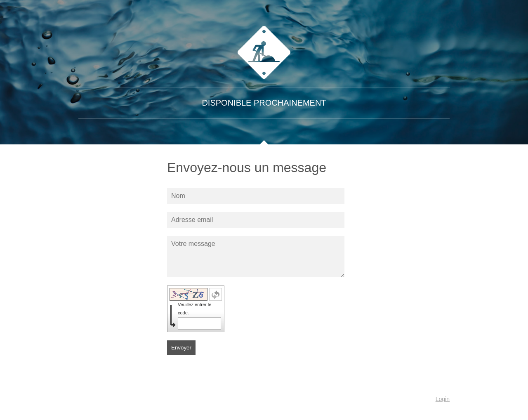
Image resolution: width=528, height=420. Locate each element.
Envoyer (181, 348)
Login (443, 399)
